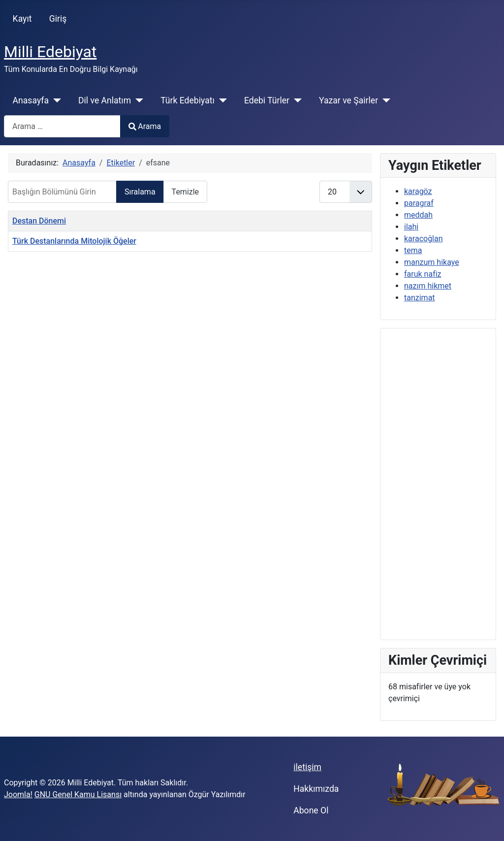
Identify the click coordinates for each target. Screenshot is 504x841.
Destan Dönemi (39, 221)
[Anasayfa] (55, 100)
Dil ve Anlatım (105, 100)
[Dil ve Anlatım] (137, 100)
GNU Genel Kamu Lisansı (78, 794)
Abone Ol (311, 810)
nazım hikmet (428, 286)
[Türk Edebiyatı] (221, 100)
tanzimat (420, 298)
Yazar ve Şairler (348, 100)
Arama (145, 126)
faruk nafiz (423, 274)
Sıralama (140, 192)
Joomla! (18, 794)
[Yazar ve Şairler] (384, 100)
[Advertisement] (438, 484)
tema (413, 250)
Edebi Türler (267, 100)
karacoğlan (424, 239)
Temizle (186, 192)
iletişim (307, 767)
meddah (418, 215)
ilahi (411, 227)
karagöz (418, 191)
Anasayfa (31, 100)
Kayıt (22, 19)
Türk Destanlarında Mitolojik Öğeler (74, 241)
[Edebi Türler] (296, 100)
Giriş (58, 19)
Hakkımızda (316, 789)
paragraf (419, 203)
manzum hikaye (432, 262)
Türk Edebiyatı (188, 100)
